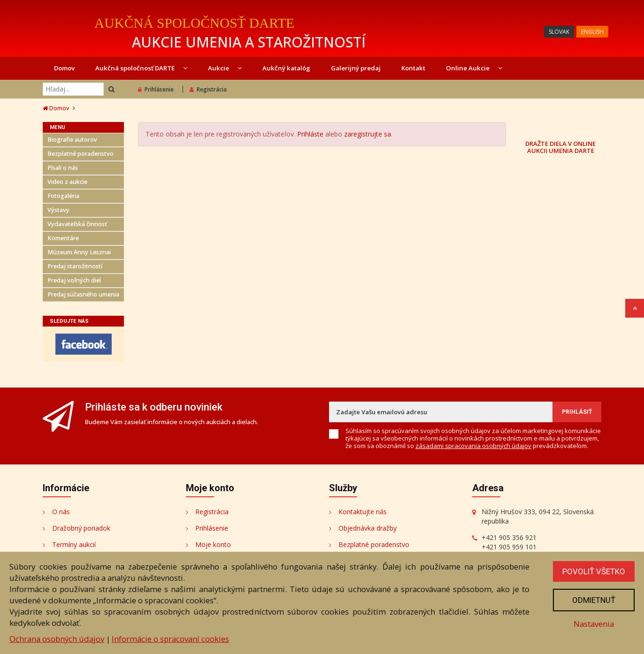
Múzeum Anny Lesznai (79, 252)
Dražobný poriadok (81, 528)
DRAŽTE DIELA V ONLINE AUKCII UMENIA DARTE (560, 147)
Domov (64, 68)
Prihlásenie (156, 89)
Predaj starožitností (75, 266)
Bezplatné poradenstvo (80, 154)
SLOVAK (559, 32)
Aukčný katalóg (286, 68)
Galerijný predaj (356, 68)
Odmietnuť (594, 600)
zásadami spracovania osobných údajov (473, 446)
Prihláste (310, 134)
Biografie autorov (72, 140)
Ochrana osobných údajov (57, 639)
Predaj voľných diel (74, 280)
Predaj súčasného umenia (83, 294)
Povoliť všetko (594, 571)
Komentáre (63, 238)
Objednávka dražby (368, 528)
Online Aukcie (474, 68)
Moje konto (213, 544)
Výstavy (58, 210)
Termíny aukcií (74, 544)
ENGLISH (592, 32)
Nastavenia (594, 624)
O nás (61, 512)
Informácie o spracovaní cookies (170, 639)
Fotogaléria (63, 196)
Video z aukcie (67, 182)
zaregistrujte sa (368, 134)
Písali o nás (63, 168)
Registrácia (208, 89)
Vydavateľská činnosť (77, 224)
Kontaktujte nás (363, 512)
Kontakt (413, 68)
